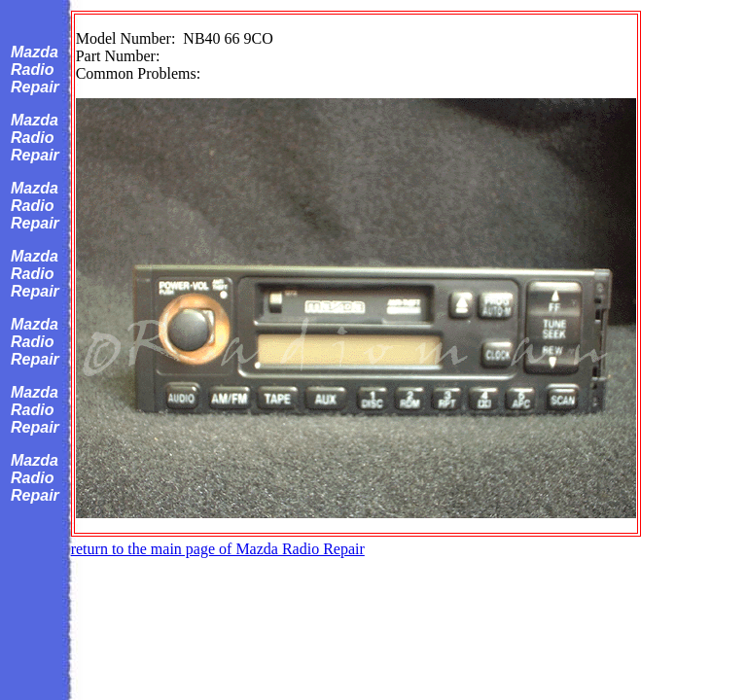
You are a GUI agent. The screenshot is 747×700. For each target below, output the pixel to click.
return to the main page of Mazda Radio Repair (218, 549)
